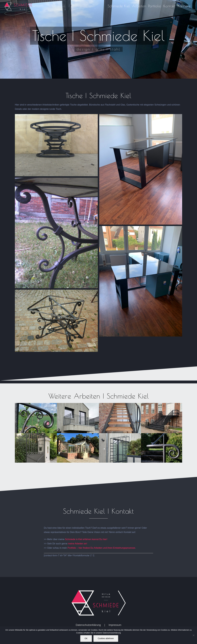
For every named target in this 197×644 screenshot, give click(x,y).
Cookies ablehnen (106, 638)
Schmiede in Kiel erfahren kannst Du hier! (86, 539)
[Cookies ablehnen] (193, 635)
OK (86, 638)
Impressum (115, 625)
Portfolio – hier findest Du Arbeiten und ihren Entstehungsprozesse (101, 548)
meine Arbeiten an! (78, 544)
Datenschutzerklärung (88, 625)
